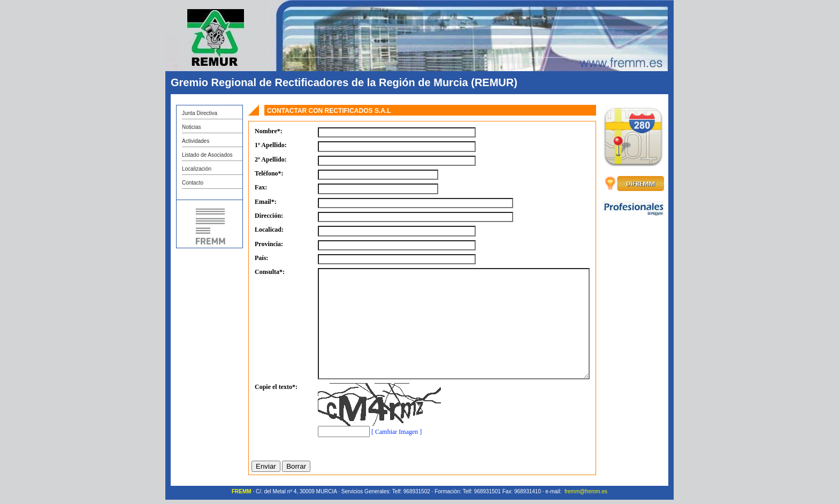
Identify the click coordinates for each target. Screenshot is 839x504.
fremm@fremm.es (586, 491)
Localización (197, 169)
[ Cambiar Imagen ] (396, 432)
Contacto (193, 183)
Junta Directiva (200, 113)
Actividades (196, 141)
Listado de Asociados (207, 155)
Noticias (192, 127)
